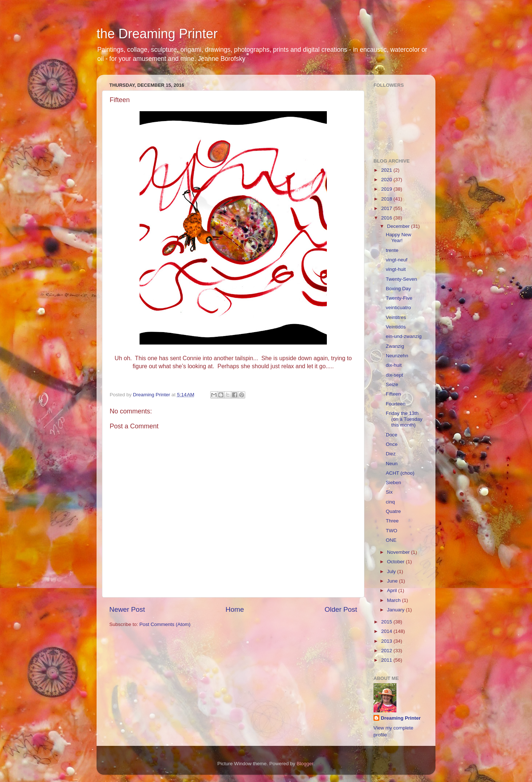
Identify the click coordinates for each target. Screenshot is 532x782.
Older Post (341, 609)
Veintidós (396, 327)
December (399, 226)
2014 (387, 631)
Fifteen (393, 394)
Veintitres (396, 317)
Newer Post (127, 609)
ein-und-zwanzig (404, 336)
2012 (387, 651)
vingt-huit (396, 269)
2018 (387, 199)
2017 (387, 208)
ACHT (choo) (400, 473)
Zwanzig (395, 346)
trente (392, 250)
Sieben (394, 483)
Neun (392, 464)
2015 (387, 622)
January (396, 610)
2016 (387, 218)
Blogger (305, 764)
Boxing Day (398, 289)
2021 (387, 170)
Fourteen (396, 404)
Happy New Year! (399, 238)
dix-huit (394, 365)
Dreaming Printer (401, 718)
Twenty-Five (399, 298)
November (399, 552)
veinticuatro (398, 308)
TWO (392, 531)
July (392, 571)
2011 (387, 660)
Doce (392, 435)
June (393, 581)
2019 (387, 189)
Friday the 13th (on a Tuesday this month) (404, 419)
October (396, 562)
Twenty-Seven (402, 279)
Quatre (393, 511)
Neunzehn (397, 356)
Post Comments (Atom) (165, 624)
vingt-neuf (397, 260)
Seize (392, 384)
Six (389, 492)
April (393, 590)
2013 (387, 641)
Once (392, 444)
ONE (391, 540)
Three (392, 521)
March (394, 600)
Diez (391, 454)
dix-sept (394, 375)
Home (235, 609)
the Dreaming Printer (157, 34)
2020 (387, 180)
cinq (390, 502)
